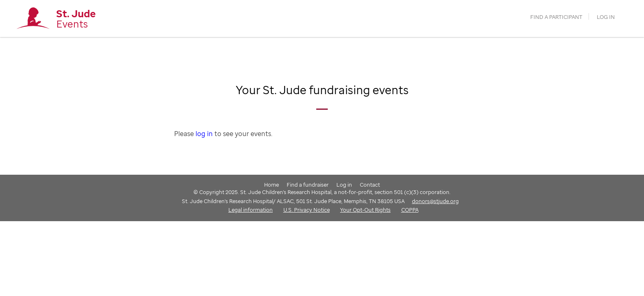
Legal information (251, 210)
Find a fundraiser (308, 185)
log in (204, 134)
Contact (370, 185)
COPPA (410, 210)
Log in (606, 17)
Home (271, 185)
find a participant (556, 17)
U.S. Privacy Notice (307, 210)
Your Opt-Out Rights (365, 210)
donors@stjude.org (435, 201)
